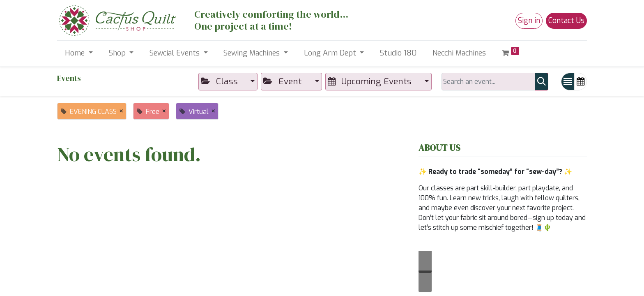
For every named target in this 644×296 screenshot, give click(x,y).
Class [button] (220, 81)
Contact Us (566, 21)
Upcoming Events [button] (371, 81)
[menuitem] (398, 53)
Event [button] (284, 81)
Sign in (529, 21)
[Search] (542, 82)
